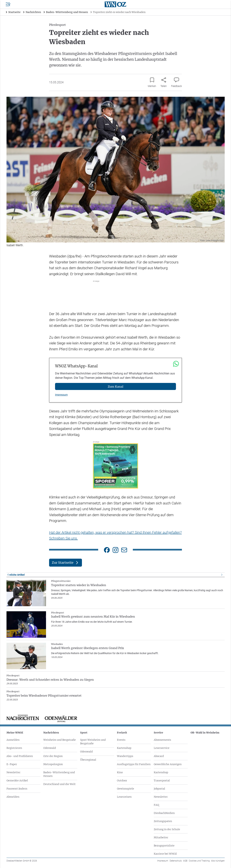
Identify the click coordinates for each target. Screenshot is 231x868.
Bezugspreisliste (164, 846)
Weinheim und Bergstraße (60, 740)
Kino (120, 772)
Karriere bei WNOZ (165, 854)
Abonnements (162, 740)
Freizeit (122, 733)
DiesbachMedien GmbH (22, 861)
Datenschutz (176, 861)
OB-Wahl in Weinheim (205, 733)
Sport (84, 733)
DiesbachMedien (164, 813)
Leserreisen (124, 797)
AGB (185, 861)
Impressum (61, 395)
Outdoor (122, 780)
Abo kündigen (218, 861)
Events (121, 740)
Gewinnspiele (126, 789)
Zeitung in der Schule (167, 829)
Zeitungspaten (163, 821)
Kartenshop (124, 748)
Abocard (159, 756)
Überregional (88, 760)
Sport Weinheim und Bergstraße (93, 742)
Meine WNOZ (15, 733)
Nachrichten (51, 733)
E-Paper (12, 764)
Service (158, 733)
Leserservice (162, 748)
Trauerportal (162, 780)
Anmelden (13, 740)
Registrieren (14, 748)
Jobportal (159, 789)
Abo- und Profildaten (20, 756)
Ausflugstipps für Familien (134, 764)
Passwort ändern (17, 789)
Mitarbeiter (161, 837)
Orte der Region (53, 756)
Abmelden (13, 797)
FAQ (156, 805)
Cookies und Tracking (199, 861)
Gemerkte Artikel (17, 780)
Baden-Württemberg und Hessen (59, 774)
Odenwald (50, 748)
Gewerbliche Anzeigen (168, 764)
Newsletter (13, 772)
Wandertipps (125, 756)
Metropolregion (53, 764)
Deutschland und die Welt (59, 784)
